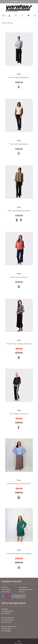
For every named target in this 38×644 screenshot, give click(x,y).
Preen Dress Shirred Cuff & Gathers (19, 525)
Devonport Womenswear (9, 626)
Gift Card (22, 592)
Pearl (19, 153)
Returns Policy (6, 592)
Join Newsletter (19, 596)
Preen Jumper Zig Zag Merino (19, 49)
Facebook (3, 596)
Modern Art (21, 220)
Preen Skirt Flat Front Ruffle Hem (19, 455)
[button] (3, 16)
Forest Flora (17, 220)
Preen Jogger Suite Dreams (19, 385)
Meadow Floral (19, 567)
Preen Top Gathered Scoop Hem (19, 182)
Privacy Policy (23, 587)
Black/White (19, 427)
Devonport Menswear (8, 618)
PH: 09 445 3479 (6, 622)
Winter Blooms (19, 287)
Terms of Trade (6, 589)
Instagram (8, 596)
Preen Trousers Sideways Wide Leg (19, 315)
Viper (19, 497)
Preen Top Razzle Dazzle (19, 249)
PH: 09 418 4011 (6, 613)
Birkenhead (5, 609)
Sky (19, 87)
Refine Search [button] (19, 23)
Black (19, 357)
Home (19, 641)
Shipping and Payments (26, 589)
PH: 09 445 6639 (6, 631)
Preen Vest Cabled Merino (19, 116)
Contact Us (5, 587)
